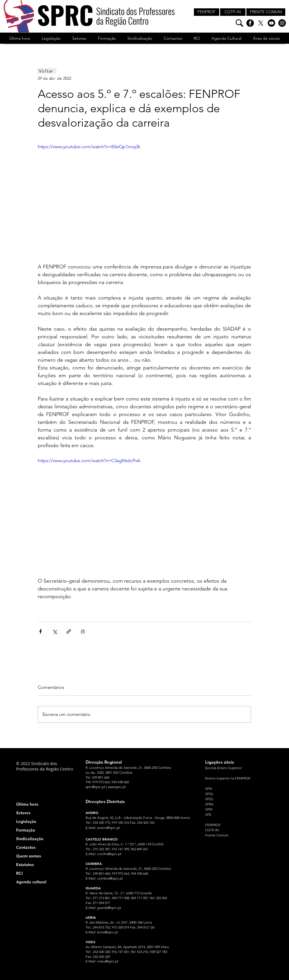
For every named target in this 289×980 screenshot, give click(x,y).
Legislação (26, 821)
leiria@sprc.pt (107, 932)
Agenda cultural (31, 882)
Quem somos (29, 856)
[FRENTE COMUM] (266, 12)
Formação (26, 830)
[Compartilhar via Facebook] (40, 631)
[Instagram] (282, 23)
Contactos (26, 847)
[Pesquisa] (239, 23)
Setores (23, 813)
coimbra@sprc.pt (110, 878)
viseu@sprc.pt (108, 961)
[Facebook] (250, 23)
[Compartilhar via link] (69, 631)
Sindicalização (30, 839)
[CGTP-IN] (233, 12)
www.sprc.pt (117, 787)
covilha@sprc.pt (109, 854)
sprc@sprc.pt (95, 787)
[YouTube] (271, 23)
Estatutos (25, 865)
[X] (261, 23)
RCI (19, 873)
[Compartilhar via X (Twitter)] (55, 631)
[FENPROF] (207, 12)
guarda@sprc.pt (109, 908)
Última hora (27, 804)
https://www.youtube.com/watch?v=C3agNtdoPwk (89, 461)
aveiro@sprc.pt (108, 828)
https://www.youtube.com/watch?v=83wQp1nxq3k (89, 147)
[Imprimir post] (83, 631)
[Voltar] (47, 71)
